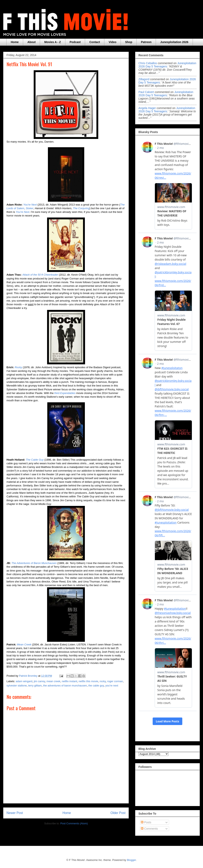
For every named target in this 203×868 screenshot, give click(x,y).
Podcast (75, 42)
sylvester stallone (17, 686)
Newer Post (15, 813)
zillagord (144, 79)
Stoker (30, 208)
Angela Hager (147, 108)
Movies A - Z (52, 42)
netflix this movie (88, 681)
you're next (112, 686)
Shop (129, 42)
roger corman (115, 681)
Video (112, 42)
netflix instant (69, 681)
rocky (103, 681)
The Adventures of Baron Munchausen (34, 563)
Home (15, 42)
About (31, 42)
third (65, 393)
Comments (149, 829)
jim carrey (39, 681)
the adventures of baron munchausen (65, 686)
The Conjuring (81, 208)
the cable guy (96, 686)
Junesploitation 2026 (174, 42)
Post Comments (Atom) (74, 823)
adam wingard (24, 681)
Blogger (131, 860)
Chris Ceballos (148, 63)
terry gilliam (35, 686)
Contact (95, 42)
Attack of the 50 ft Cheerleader (40, 275)
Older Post (118, 813)
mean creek (53, 681)
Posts (146, 822)
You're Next (23, 212)
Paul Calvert (146, 92)
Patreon (146, 42)
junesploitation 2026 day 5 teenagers (166, 94)
